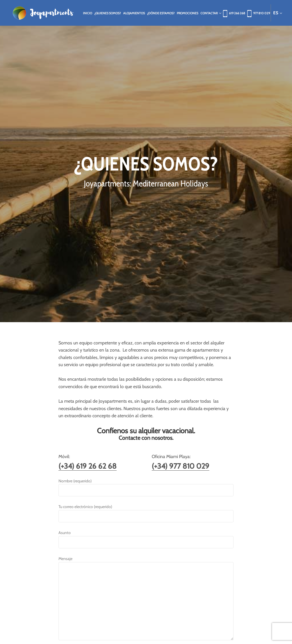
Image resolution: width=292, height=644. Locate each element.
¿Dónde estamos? (161, 13)
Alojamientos (134, 13)
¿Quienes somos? (108, 13)
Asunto (146, 537)
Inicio (88, 13)
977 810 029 (262, 13)
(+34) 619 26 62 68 (88, 466)
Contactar (210, 13)
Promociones (187, 13)
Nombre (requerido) (146, 486)
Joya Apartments (43, 13)
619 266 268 (237, 13)
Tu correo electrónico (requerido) (146, 511)
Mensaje (146, 599)
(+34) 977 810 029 (181, 466)
